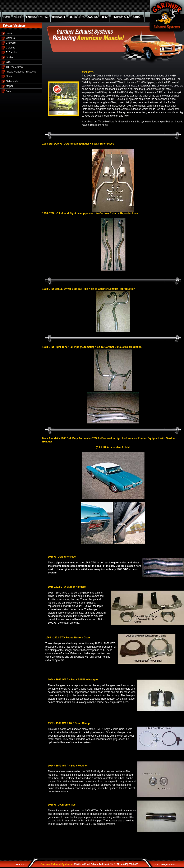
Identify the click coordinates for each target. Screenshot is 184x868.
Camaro (10, 38)
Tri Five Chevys (15, 67)
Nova (9, 76)
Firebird (10, 57)
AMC (9, 91)
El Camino (12, 52)
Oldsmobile (12, 81)
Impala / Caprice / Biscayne (21, 72)
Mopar (9, 86)
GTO (9, 62)
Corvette (11, 48)
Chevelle (11, 43)
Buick (9, 33)
